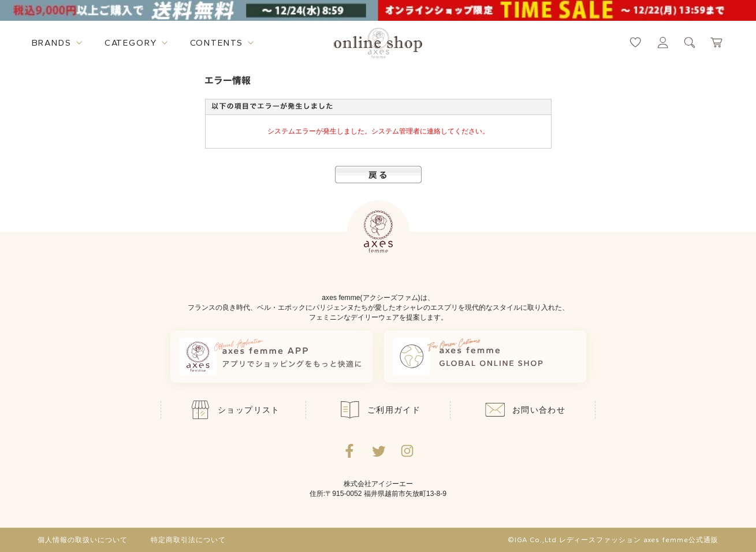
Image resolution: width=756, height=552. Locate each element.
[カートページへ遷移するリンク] (717, 42)
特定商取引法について (188, 540)
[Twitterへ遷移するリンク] (378, 451)
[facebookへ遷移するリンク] (349, 451)
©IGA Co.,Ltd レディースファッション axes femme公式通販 (613, 540)
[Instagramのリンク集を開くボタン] (407, 451)
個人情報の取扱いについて (83, 540)
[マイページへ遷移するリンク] (663, 42)
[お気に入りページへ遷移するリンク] (636, 42)
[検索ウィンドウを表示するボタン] (690, 42)
